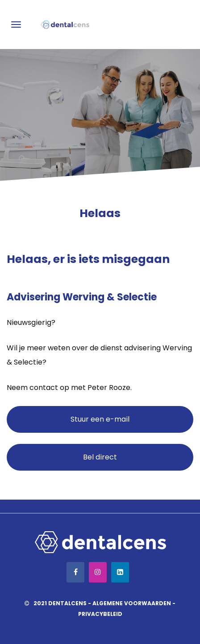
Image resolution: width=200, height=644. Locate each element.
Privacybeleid (100, 614)
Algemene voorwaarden (132, 603)
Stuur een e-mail (100, 419)
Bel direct (100, 457)
